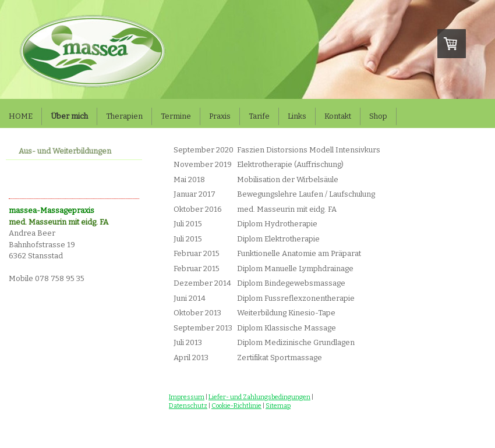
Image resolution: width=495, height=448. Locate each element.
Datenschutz (188, 406)
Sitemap (278, 406)
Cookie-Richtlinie (236, 406)
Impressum (187, 397)
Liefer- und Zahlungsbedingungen (259, 397)
